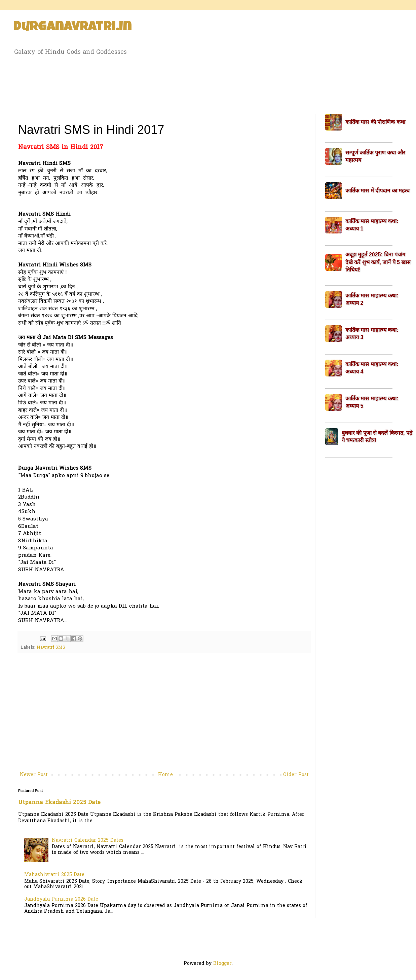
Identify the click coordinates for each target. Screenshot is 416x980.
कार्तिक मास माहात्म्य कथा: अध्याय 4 (372, 368)
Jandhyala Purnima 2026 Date (61, 899)
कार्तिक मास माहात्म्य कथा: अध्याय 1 (372, 225)
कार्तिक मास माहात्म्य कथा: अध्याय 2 (372, 299)
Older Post (296, 775)
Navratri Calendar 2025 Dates (88, 841)
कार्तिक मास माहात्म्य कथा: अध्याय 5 (372, 402)
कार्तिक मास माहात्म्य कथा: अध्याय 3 (372, 334)
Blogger (222, 964)
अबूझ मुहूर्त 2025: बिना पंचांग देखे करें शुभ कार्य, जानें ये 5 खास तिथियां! (378, 262)
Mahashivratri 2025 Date (54, 875)
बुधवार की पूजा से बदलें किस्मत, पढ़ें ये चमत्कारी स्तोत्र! (377, 437)
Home (165, 775)
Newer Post (34, 775)
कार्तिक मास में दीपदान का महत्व (377, 191)
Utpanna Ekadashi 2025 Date (59, 803)
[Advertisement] (208, 83)
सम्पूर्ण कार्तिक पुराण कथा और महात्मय (375, 156)
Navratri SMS (51, 648)
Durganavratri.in (73, 28)
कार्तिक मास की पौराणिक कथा (375, 122)
